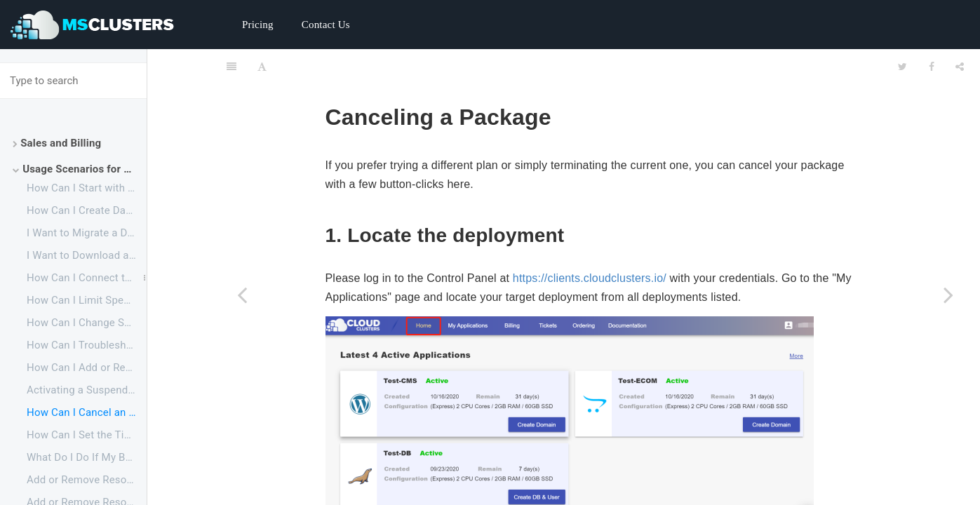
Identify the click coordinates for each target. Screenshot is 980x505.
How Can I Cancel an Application (87, 412)
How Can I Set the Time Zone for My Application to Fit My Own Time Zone (87, 435)
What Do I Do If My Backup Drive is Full (87, 457)
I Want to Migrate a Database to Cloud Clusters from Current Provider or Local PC (87, 233)
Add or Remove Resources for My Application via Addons (87, 480)
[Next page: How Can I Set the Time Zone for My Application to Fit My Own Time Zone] (948, 295)
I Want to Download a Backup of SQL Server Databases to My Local (87, 255)
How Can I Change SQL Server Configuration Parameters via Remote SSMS (87, 323)
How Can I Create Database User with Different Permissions (87, 210)
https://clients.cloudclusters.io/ (590, 243)
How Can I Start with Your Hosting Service (87, 188)
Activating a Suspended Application (87, 390)
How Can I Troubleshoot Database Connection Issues (87, 345)
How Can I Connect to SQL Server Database (87, 278)
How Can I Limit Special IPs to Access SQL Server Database (87, 300)
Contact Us (326, 25)
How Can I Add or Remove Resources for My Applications (87, 368)
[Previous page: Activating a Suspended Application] (242, 295)
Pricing (258, 25)
